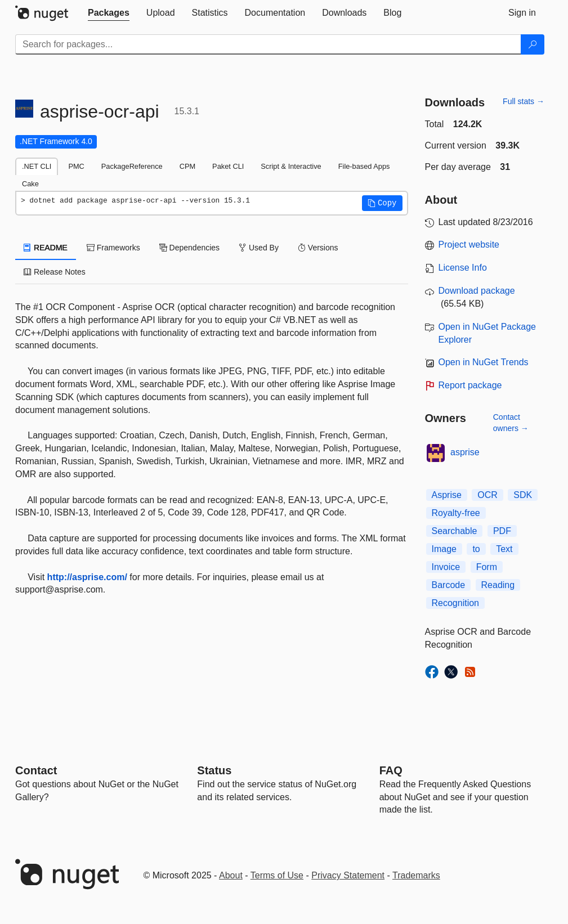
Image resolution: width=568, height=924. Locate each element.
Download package (477, 291)
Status (214, 770)
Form (487, 567)
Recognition (456, 603)
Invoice (446, 567)
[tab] (109, 13)
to (476, 549)
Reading (498, 585)
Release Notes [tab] (55, 272)
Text (504, 549)
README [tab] (46, 248)
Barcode (449, 585)
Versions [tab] (318, 248)
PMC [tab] (76, 166)
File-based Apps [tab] (364, 166)
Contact (36, 770)
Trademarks (416, 875)
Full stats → (524, 101)
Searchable (455, 531)
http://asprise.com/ (87, 577)
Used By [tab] (259, 248)
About (231, 875)
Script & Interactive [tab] (291, 166)
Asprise (447, 495)
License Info (463, 268)
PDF (502, 531)
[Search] (533, 44)
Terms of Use (277, 875)
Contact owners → (511, 423)
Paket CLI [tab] (228, 166)
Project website (469, 245)
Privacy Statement (348, 875)
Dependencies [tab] (189, 248)
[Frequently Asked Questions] (391, 770)
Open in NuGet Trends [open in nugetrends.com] (484, 362)
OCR (488, 495)
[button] (382, 203)
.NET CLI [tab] (37, 166)
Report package (470, 385)
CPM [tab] (187, 166)
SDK (523, 495)
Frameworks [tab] (113, 248)
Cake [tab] (30, 184)
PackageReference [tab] (132, 166)
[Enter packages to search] (268, 44)
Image (444, 549)
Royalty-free (456, 513)
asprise (465, 452)
